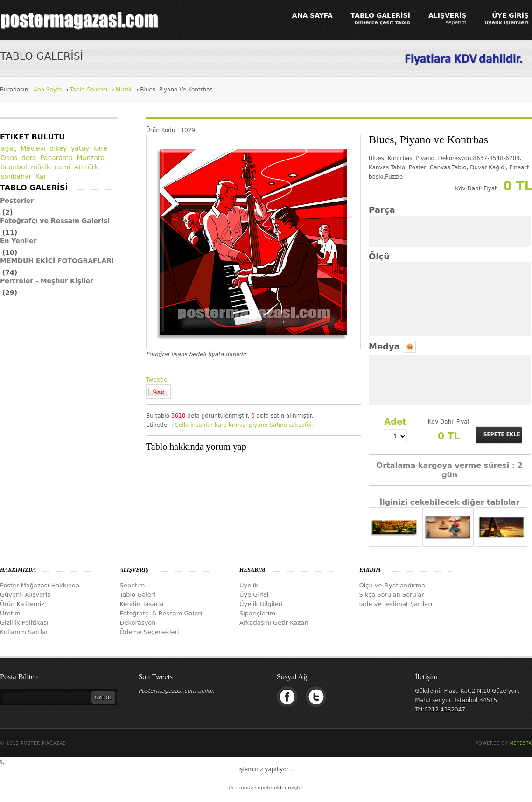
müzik (41, 167)
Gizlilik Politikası (24, 623)
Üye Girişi (254, 595)
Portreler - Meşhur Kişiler (47, 281)
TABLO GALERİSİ (381, 19)
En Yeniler (18, 241)
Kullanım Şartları (25, 632)
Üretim (10, 613)
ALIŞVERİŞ (448, 19)
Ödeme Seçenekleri (150, 632)
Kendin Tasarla (142, 604)
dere (29, 158)
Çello (182, 425)
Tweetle (157, 380)
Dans (9, 158)
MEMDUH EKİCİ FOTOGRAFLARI (57, 261)
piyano (258, 425)
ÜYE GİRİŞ (507, 19)
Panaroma (56, 158)
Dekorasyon (138, 623)
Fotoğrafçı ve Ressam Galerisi (55, 221)
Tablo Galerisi (89, 90)
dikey (58, 148)
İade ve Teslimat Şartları (396, 604)
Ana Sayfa (48, 90)
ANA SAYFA (312, 15)
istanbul (14, 167)
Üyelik (249, 585)
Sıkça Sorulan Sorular (392, 595)
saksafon (301, 425)
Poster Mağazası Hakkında (40, 585)
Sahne (278, 425)
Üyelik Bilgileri (261, 604)
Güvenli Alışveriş (25, 595)
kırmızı (238, 425)
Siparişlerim (257, 613)
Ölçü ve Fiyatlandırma (392, 585)
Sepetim (133, 585)
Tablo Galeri (138, 595)
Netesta (521, 743)
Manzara (91, 158)
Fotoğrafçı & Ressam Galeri (161, 613)
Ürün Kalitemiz (22, 604)
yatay (80, 148)
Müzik (124, 90)
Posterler (17, 201)
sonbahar (16, 176)
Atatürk (86, 167)
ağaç (9, 148)
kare (221, 425)
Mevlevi (33, 148)
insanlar (202, 425)
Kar (41, 176)
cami (63, 167)
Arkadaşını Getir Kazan (274, 623)
